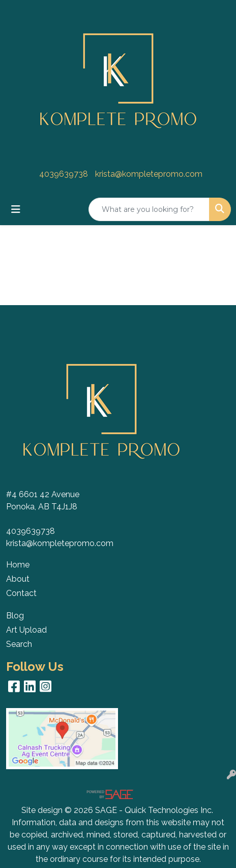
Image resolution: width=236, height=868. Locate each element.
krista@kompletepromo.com (149, 174)
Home (18, 565)
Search (19, 644)
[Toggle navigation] (16, 209)
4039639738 (64, 174)
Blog (15, 616)
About (18, 579)
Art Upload (26, 630)
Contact (21, 593)
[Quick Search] (149, 209)
